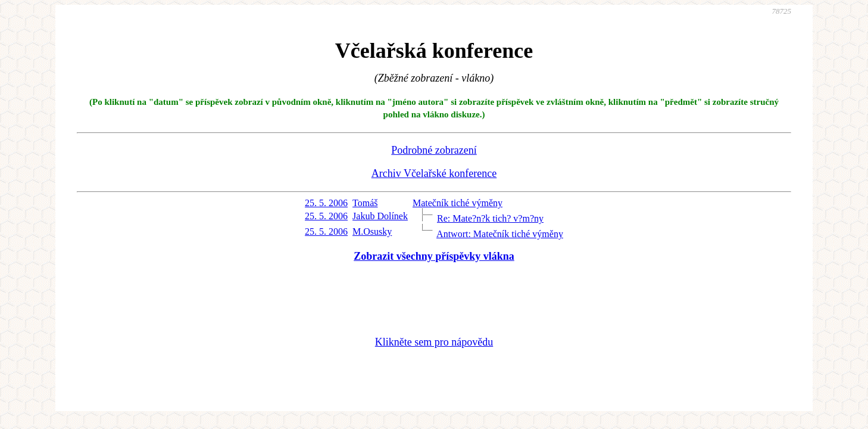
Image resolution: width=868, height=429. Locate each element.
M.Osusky (372, 231)
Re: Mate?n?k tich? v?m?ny (490, 218)
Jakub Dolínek (380, 216)
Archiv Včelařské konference (434, 173)
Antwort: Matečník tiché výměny (500, 234)
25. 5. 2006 (326, 203)
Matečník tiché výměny (458, 203)
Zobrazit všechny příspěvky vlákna (434, 256)
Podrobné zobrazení (434, 150)
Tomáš (365, 203)
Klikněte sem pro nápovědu (434, 342)
